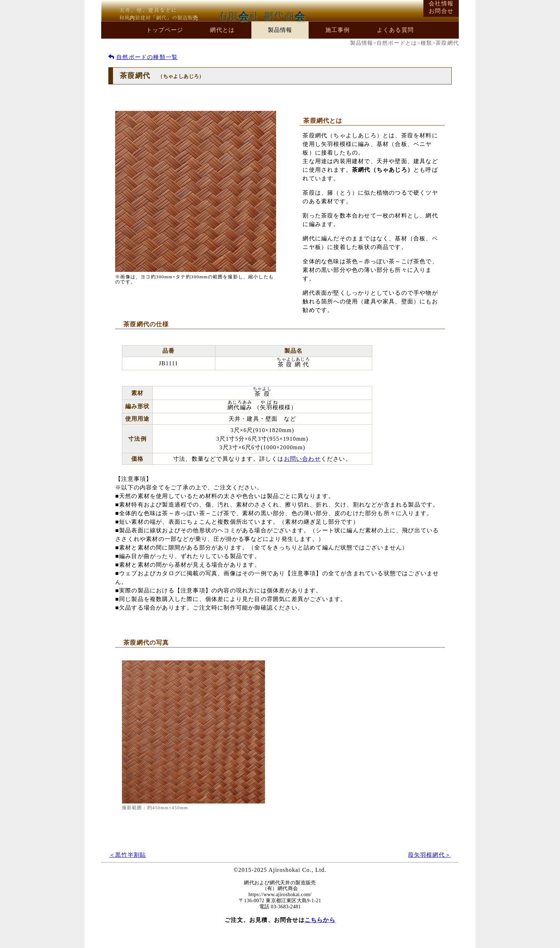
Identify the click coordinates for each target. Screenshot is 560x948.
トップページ (165, 30)
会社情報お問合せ (441, 7)
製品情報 (280, 30)
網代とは (222, 30)
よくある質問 (395, 30)
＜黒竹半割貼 (127, 855)
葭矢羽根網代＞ (429, 855)
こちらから (320, 920)
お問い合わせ (302, 459)
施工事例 (338, 30)
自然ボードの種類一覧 (143, 57)
